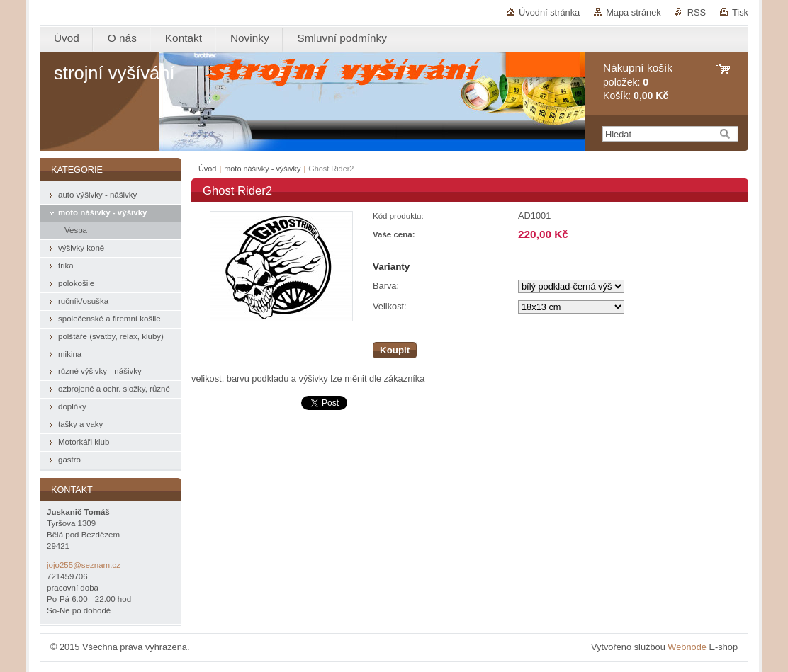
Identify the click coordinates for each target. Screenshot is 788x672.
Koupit (395, 350)
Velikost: (390, 306)
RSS (697, 12)
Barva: (386, 286)
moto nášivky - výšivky (262, 169)
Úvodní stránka (549, 12)
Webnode (687, 647)
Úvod (207, 169)
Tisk (740, 12)
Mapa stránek (634, 12)
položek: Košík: (638, 82)
